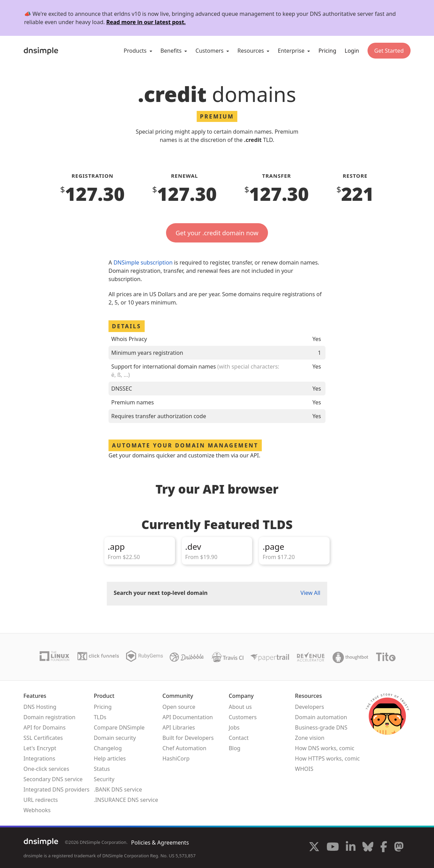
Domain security (115, 738)
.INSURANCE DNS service (126, 800)
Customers (243, 717)
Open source (179, 707)
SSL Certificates (43, 738)
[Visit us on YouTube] (333, 848)
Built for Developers (188, 738)
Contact (239, 738)
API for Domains (44, 727)
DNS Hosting (40, 707)
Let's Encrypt (40, 748)
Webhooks (37, 810)
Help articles (110, 758)
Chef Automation (184, 748)
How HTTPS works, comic (327, 758)
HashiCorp (176, 758)
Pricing (327, 51)
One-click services (46, 769)
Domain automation (321, 717)
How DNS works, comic (324, 748)
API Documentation (188, 717)
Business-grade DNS (321, 727)
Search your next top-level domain (161, 593)
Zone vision (310, 738)
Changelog (108, 748)
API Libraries (179, 727)
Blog (235, 748)
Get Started (389, 51)
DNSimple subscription (143, 262)
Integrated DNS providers (56, 789)
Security (104, 779)
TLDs (100, 717)
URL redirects (41, 800)
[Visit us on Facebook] (384, 848)
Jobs (234, 727)
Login (352, 51)
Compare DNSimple (119, 727)
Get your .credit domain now (217, 233)
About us (240, 707)
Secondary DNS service (53, 779)
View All (310, 593)
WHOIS (304, 769)
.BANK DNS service (118, 789)
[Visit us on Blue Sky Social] (368, 848)
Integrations (39, 758)
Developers (309, 707)
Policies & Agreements (160, 843)
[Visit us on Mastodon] (399, 848)
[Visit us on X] (314, 848)
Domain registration (49, 717)
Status (102, 769)
